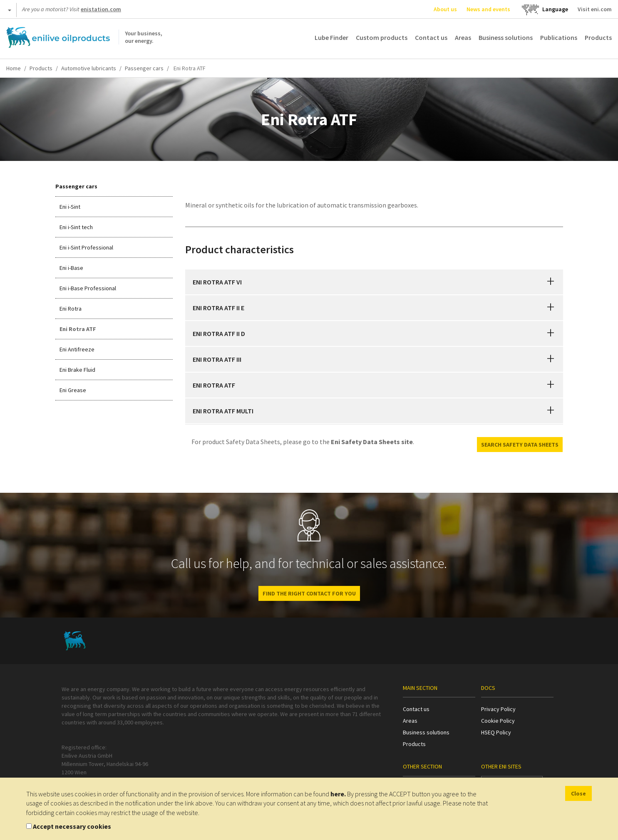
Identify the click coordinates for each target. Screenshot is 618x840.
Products (598, 37)
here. (338, 794)
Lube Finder (331, 37)
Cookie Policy (498, 721)
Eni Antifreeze (77, 349)
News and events (488, 9)
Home (14, 68)
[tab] (374, 282)
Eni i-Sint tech (76, 227)
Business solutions (506, 37)
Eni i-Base (71, 268)
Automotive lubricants (89, 68)
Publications (559, 37)
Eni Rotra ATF (78, 329)
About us (445, 9)
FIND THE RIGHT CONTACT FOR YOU (309, 593)
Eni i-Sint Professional (86, 247)
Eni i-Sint (70, 207)
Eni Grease (73, 390)
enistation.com (101, 9)
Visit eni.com (595, 9)
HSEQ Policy (496, 732)
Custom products (382, 37)
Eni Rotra (71, 309)
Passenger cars (144, 68)
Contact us (431, 37)
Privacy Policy (498, 709)
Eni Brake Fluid (77, 370)
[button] (551, 282)
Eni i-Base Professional (88, 288)
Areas (463, 37)
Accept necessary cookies (72, 826)
